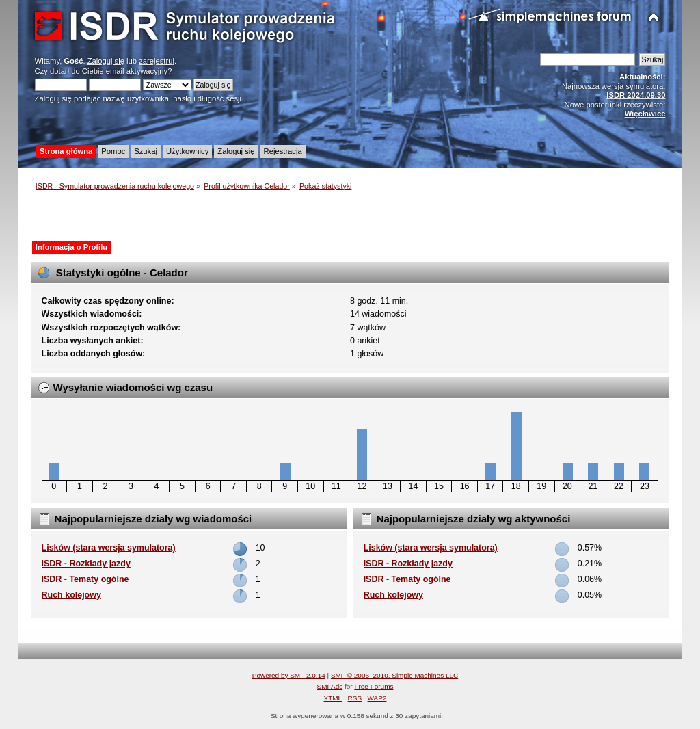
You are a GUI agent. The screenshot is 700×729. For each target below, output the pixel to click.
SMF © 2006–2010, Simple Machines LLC (394, 675)
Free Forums (374, 686)
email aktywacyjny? (139, 71)
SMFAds (330, 686)
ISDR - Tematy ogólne (85, 579)
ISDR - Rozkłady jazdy (86, 564)
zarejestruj (157, 61)
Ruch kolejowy (71, 595)
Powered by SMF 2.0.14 (289, 675)
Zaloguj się (106, 61)
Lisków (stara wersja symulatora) (109, 548)
